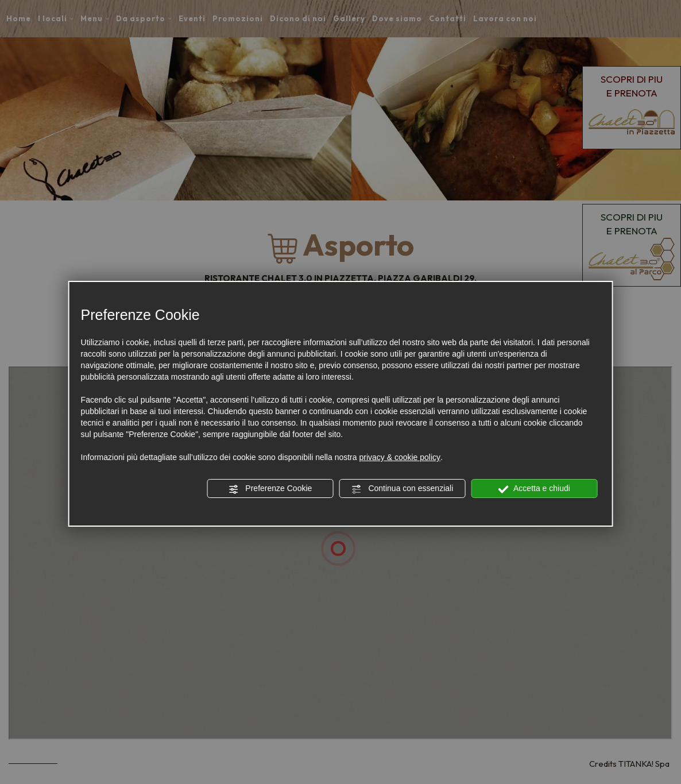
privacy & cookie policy (400, 457)
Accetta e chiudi (534, 489)
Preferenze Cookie (270, 489)
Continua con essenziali (403, 489)
